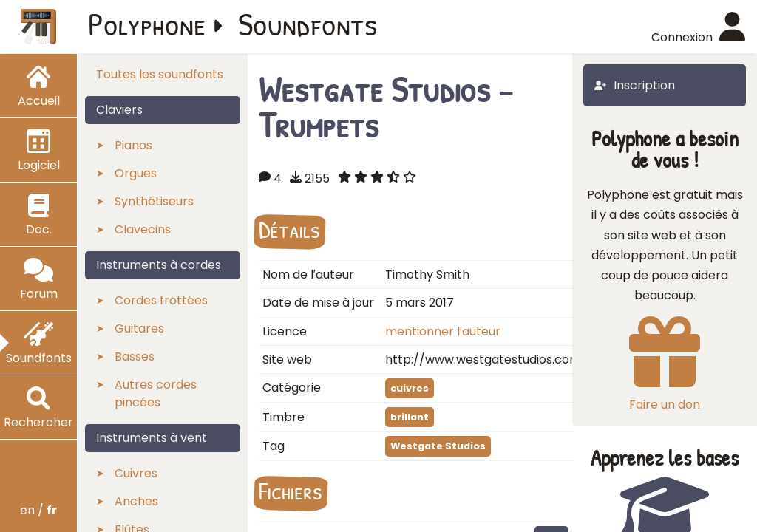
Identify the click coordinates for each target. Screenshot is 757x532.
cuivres (410, 388)
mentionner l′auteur (443, 331)
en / (38, 510)
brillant (410, 417)
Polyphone (147, 24)
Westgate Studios (438, 446)
